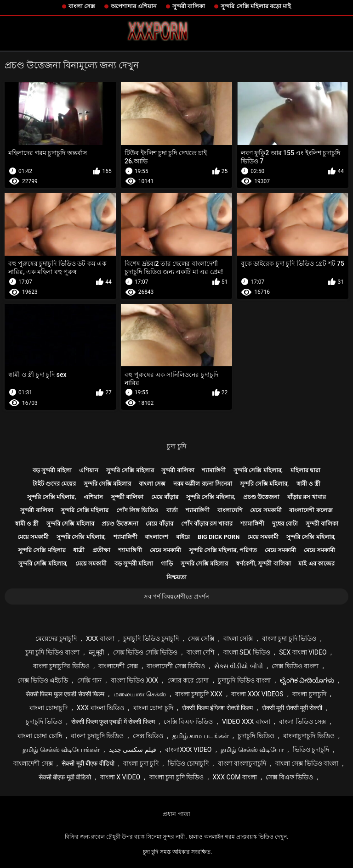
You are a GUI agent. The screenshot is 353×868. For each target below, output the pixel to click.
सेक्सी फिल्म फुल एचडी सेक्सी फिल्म (65, 694)
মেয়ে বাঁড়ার (165, 497)
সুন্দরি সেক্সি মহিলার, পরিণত (223, 550)
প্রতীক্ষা (101, 550)
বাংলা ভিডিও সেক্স (302, 722)
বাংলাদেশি (230, 510)
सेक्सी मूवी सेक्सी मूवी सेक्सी (292, 708)
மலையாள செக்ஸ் (140, 694)
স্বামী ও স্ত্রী (308, 484)
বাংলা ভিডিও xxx (134, 680)
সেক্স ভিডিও (148, 736)
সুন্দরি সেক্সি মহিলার (130, 470)
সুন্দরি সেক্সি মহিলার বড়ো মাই (256, 6)
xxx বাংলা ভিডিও (100, 708)
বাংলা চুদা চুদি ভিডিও (289, 638)
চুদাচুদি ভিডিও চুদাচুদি (151, 638)
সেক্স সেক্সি (201, 638)
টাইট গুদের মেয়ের (54, 484)
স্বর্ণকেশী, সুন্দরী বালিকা (263, 563)
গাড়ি (167, 563)
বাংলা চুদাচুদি (309, 694)
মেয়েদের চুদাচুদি (56, 638)
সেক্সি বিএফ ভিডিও (188, 722)
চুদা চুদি (176, 446)
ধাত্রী (79, 550)
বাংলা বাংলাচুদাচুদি (242, 763)
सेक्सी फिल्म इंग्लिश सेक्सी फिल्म (217, 708)
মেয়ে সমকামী (266, 510)
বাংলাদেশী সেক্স (118, 666)
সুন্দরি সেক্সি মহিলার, (258, 470)
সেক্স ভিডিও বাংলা (295, 666)
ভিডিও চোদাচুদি (188, 763)
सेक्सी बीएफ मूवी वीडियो (65, 777)
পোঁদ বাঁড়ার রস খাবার (207, 524)
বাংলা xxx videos (257, 694)
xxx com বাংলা (235, 777)
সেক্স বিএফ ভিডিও (289, 777)
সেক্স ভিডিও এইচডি (43, 680)
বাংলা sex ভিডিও (247, 652)
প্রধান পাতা (176, 814)
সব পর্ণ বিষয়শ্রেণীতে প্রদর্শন (177, 596)
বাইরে (183, 537)
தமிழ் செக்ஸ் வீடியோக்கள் (61, 750)
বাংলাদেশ (157, 537)
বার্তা (172, 510)
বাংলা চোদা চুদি (153, 708)
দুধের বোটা (285, 524)
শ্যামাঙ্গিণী (214, 470)
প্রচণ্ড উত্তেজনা (261, 497)
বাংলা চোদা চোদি (40, 736)
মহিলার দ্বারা (305, 470)
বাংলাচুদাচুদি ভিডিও (309, 736)
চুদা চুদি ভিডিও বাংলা (52, 652)
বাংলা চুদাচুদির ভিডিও (61, 666)
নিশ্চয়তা (176, 577)
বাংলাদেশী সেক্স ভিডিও (176, 666)
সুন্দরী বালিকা (189, 6)
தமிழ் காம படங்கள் (201, 736)
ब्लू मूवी (96, 652)
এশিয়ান (89, 470)
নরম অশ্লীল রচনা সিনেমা (203, 484)
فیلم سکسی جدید (133, 750)
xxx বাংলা (100, 638)
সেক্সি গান (89, 680)
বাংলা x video (120, 777)
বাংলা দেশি (200, 652)
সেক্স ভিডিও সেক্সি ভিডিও (145, 652)
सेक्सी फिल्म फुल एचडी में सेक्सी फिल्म (113, 722)
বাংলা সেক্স (82, 6)
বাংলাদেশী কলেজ (311, 510)
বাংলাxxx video (188, 750)
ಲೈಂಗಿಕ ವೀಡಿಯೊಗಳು (307, 680)
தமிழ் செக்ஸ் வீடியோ (252, 750)
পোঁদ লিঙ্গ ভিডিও (137, 510)
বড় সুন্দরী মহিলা (52, 470)
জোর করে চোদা (188, 680)
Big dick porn (219, 537)
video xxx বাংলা (246, 722)
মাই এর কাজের (316, 563)
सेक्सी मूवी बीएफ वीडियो (88, 763)
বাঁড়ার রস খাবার (307, 497)
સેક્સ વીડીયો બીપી (239, 666)
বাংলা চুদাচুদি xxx (199, 694)
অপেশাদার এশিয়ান (134, 6)
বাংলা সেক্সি (238, 638)
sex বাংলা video (303, 652)
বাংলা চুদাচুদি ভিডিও (97, 736)
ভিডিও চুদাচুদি (311, 750)
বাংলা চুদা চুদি (141, 763)
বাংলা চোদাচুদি (48, 708)
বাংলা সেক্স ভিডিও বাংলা (307, 763)
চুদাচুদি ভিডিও (44, 722)
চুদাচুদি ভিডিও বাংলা (244, 680)
